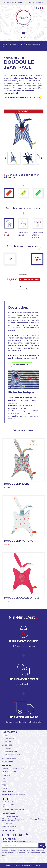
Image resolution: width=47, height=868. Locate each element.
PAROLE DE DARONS (11, 816)
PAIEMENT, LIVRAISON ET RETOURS (14, 769)
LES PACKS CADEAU (9, 758)
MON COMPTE (7, 792)
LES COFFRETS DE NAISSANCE (12, 755)
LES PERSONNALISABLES (11, 752)
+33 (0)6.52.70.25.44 (8, 824)
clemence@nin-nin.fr (9, 827)
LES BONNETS (7, 745)
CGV (3, 778)
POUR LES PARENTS (9, 761)
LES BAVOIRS (7, 742)
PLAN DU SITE (7, 775)
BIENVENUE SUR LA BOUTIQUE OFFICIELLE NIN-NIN (23, 2)
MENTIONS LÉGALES (9, 772)
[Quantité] (22, 287)
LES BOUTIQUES (9, 813)
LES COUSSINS (7, 748)
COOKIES (5, 782)
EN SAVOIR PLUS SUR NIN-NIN (14, 810)
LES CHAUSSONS (8, 738)
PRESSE (5, 785)
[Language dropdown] (40, 8)
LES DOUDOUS (7, 735)
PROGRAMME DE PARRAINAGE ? (13, 795)
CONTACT (5, 788)
